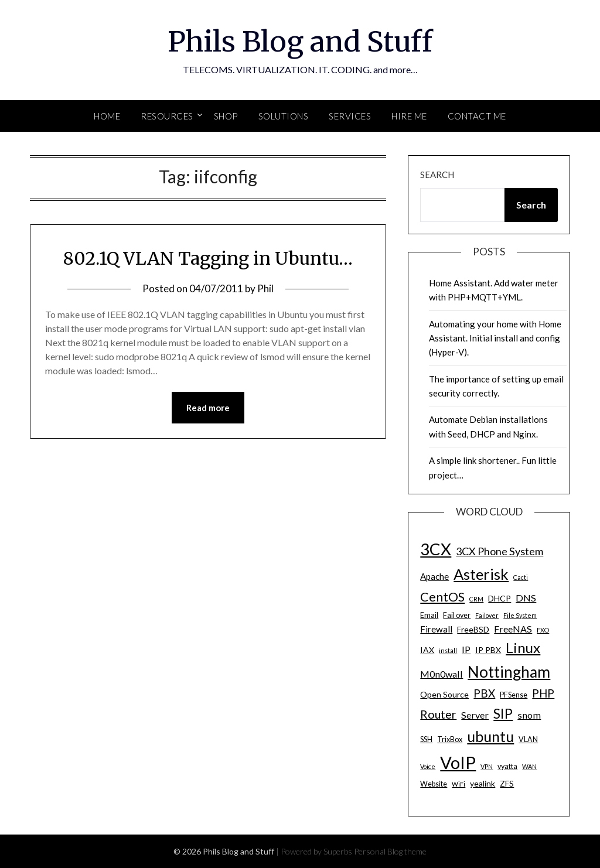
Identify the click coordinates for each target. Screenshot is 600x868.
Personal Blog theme (390, 851)
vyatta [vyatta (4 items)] (507, 766)
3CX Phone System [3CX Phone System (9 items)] (500, 551)
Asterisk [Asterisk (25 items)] (481, 574)
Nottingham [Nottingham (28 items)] (509, 672)
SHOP (226, 116)
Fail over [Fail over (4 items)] (457, 615)
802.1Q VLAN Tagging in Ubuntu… (208, 258)
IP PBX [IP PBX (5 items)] (488, 650)
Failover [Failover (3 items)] (487, 615)
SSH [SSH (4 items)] (426, 739)
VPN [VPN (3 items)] (487, 766)
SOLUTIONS (284, 116)
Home (107, 116)
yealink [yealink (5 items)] (483, 783)
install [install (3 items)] (448, 650)
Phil (265, 288)
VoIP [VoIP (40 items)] (458, 762)
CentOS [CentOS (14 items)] (442, 597)
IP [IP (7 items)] (466, 649)
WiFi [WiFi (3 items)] (458, 784)
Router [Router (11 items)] (438, 714)
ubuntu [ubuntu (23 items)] (490, 736)
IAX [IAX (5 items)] (427, 650)
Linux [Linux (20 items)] (523, 647)
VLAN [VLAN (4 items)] (528, 739)
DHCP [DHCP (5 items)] (500, 598)
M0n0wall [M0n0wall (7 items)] (442, 674)
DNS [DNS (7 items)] (526, 598)
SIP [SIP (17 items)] (503, 713)
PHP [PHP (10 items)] (543, 693)
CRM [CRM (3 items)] (476, 599)
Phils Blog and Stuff (300, 42)
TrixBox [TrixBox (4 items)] (450, 739)
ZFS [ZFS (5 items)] (507, 783)
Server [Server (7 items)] (475, 715)
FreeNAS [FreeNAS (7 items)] (513, 629)
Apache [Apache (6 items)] (434, 576)
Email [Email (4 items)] (429, 615)
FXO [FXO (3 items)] (543, 630)
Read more (208, 408)
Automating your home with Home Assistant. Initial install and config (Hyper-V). (495, 338)
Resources (167, 116)
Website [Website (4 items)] (434, 784)
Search (437, 175)
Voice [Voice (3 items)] (428, 766)
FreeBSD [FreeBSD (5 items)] (473, 629)
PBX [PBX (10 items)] (484, 693)
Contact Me (477, 116)
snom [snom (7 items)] (529, 715)
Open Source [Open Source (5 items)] (444, 694)
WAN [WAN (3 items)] (529, 766)
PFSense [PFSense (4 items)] (514, 695)
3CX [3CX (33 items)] (436, 549)
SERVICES (350, 116)
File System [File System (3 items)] (520, 615)
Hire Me (409, 116)
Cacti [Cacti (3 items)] (521, 577)
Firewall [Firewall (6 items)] (436, 629)
